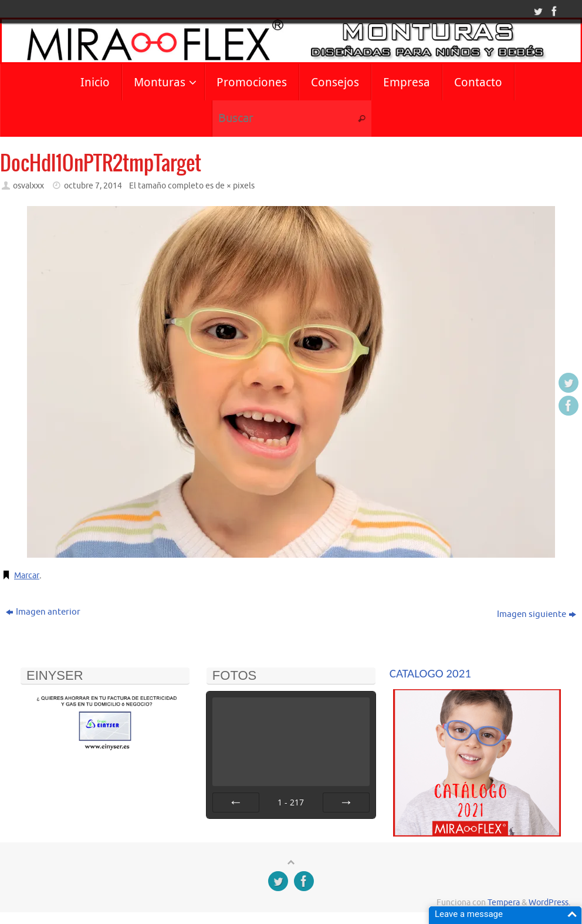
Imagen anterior (43, 612)
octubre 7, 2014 (93, 186)
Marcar (28, 576)
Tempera (504, 903)
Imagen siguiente (537, 614)
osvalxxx (28, 186)
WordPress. (549, 903)
